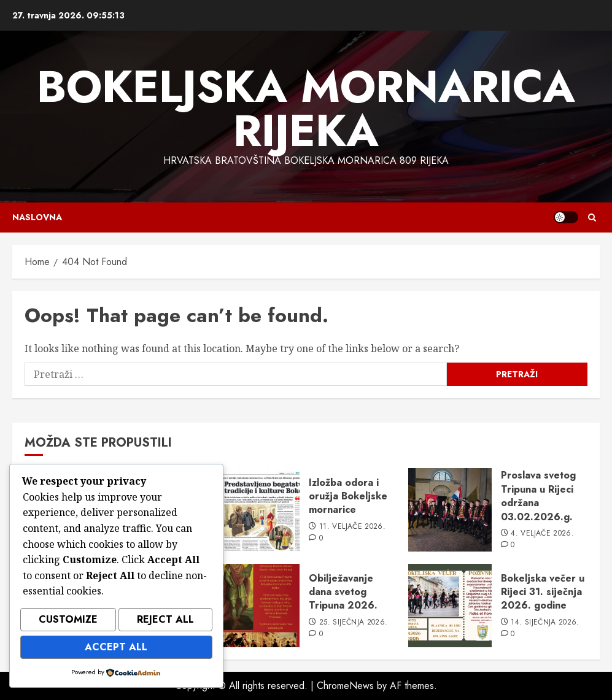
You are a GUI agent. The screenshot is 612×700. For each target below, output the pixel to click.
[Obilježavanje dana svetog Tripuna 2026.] (258, 606)
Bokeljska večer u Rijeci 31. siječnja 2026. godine (543, 592)
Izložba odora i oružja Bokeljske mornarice (348, 496)
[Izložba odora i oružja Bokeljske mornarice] (258, 510)
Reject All (165, 622)
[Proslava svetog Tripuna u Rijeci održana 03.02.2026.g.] (450, 510)
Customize (68, 622)
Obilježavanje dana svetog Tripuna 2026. (343, 592)
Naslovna (37, 217)
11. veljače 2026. (352, 527)
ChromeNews (345, 686)
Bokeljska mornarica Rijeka (306, 109)
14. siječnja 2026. (545, 623)
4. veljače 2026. (542, 534)
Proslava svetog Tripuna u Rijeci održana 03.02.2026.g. (538, 496)
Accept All (116, 648)
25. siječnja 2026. (353, 623)
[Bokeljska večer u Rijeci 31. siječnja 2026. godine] (450, 606)
